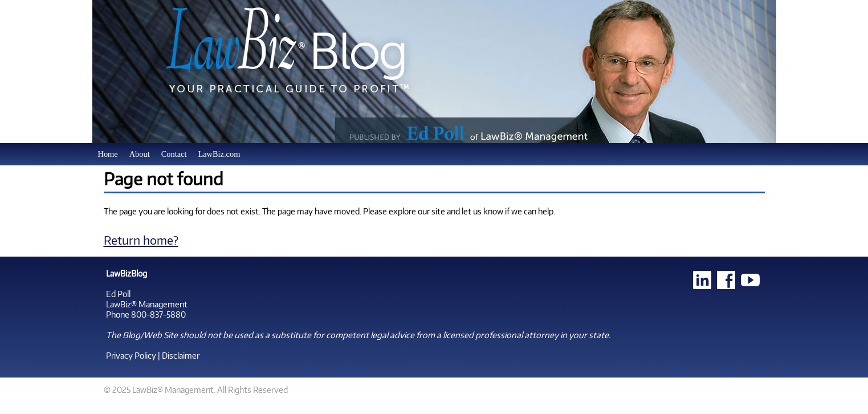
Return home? (141, 240)
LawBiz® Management (147, 304)
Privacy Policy (131, 355)
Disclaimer (181, 355)
